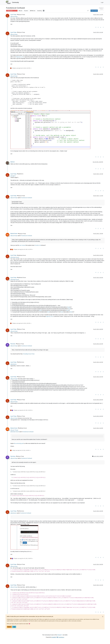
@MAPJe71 (20, 174)
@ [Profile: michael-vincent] (15, 257)
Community (15, 2)
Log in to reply (94, 11)
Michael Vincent (14, 234)
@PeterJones (21, 362)
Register (9, 627)
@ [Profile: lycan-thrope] (14, 17)
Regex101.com (20, 57)
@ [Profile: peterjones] (14, 364)
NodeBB (54, 637)
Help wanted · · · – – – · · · (12, 11)
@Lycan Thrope (21, 15)
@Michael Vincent (22, 255)
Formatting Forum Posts (29, 354)
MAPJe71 (13, 162)
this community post (19, 443)
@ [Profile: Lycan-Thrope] (14, 430)
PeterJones (13, 344)
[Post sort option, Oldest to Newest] (88, 11)
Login (14, 627)
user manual (22, 245)
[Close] (103, 617)
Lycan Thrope (14, 15)
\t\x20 (68, 307)
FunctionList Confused (26, 198)
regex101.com (49, 316)
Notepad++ (60, 635)
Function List (38, 245)
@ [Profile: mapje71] (13, 176)
